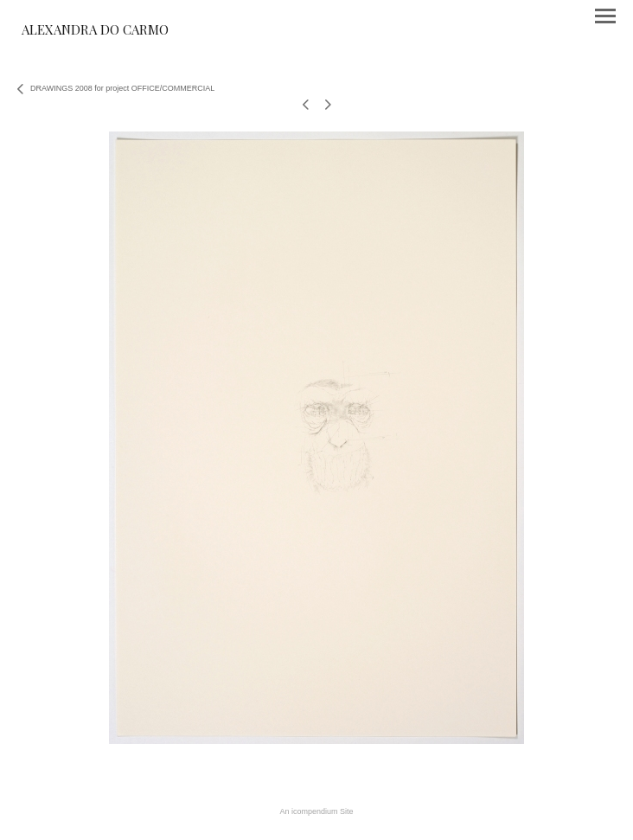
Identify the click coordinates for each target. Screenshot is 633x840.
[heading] (95, 31)
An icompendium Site (316, 811)
